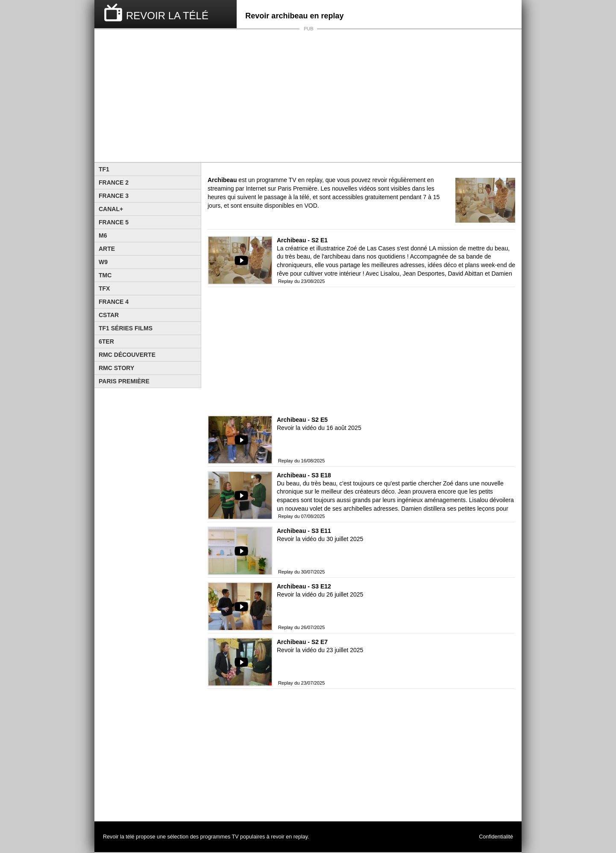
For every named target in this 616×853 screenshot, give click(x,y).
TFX (104, 288)
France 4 (114, 302)
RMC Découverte (127, 355)
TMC (105, 275)
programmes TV (220, 837)
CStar (109, 315)
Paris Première (124, 381)
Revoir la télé (119, 837)
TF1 (104, 169)
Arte (107, 249)
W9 (103, 262)
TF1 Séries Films (126, 328)
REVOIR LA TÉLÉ (167, 16)
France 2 (114, 182)
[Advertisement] (308, 96)
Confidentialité (496, 837)
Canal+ (111, 209)
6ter (106, 341)
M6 (103, 235)
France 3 (114, 196)
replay (301, 837)
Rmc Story (116, 368)
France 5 (114, 222)
